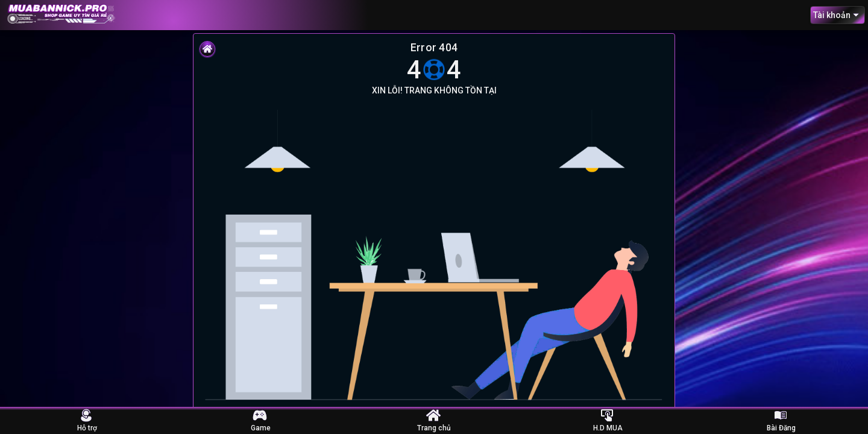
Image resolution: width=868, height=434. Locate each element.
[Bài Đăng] (781, 415)
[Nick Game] (260, 415)
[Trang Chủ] (434, 415)
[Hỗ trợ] (87, 415)
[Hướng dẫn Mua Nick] (608, 415)
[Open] (857, 15)
